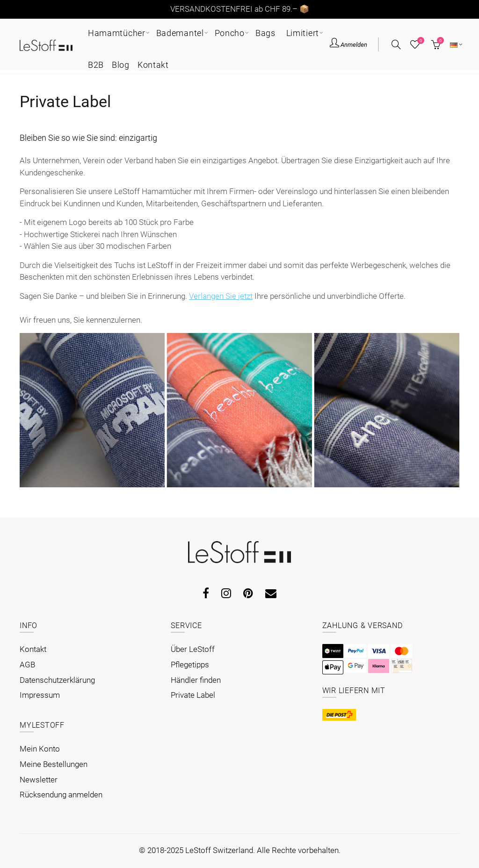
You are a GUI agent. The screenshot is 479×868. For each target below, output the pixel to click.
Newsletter (39, 780)
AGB (27, 665)
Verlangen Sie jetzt (221, 296)
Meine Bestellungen (54, 764)
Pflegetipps (190, 665)
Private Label (193, 695)
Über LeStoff (193, 649)
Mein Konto (40, 749)
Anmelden (348, 44)
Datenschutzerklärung (57, 680)
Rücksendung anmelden (61, 795)
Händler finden (196, 680)
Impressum (40, 695)
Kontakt (33, 649)
